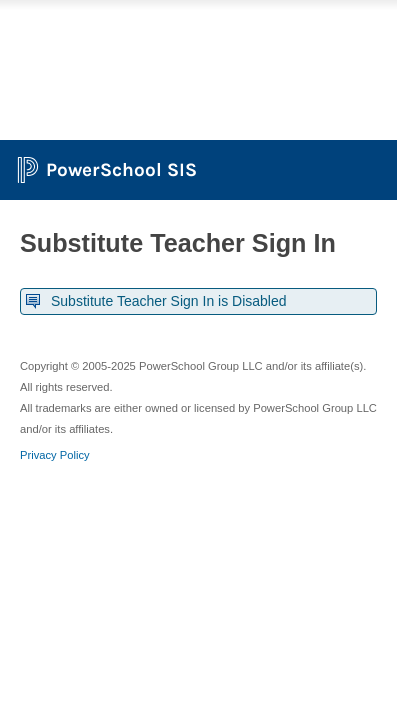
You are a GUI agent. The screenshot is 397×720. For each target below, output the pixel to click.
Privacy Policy (55, 455)
